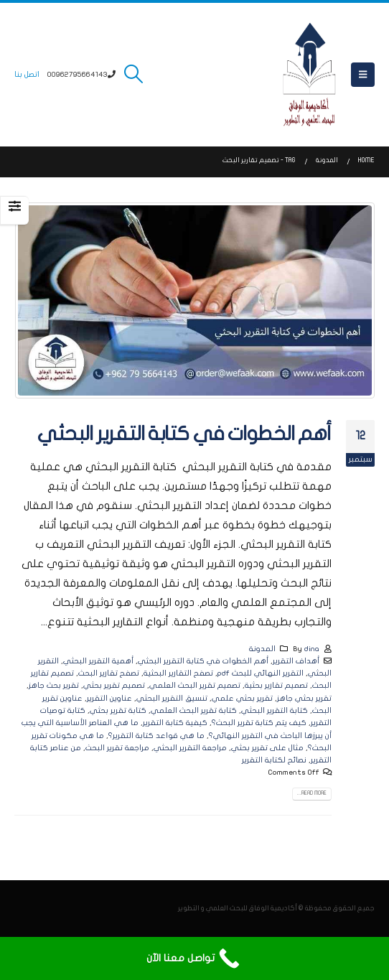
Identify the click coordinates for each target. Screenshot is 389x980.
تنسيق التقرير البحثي (172, 698)
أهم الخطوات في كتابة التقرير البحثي (184, 434)
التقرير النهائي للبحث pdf (261, 673)
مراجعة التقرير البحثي (190, 748)
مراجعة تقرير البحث (117, 748)
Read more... (312, 793)
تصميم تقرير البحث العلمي (195, 685)
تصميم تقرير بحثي (114, 685)
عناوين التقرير (109, 698)
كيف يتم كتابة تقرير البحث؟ (259, 723)
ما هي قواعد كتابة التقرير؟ (156, 736)
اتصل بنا (27, 74)
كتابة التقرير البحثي (275, 710)
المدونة (262, 649)
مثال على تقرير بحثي (267, 748)
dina (312, 649)
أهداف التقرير (296, 661)
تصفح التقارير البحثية (178, 673)
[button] (363, 75)
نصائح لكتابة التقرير (274, 760)
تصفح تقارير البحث (109, 673)
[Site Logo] (309, 75)
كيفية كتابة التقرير (175, 723)
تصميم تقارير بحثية (276, 685)
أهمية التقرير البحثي (98, 661)
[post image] (194, 300)
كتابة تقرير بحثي (118, 710)
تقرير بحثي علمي (242, 698)
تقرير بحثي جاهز (304, 698)
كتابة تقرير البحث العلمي (194, 710)
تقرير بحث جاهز (54, 685)
